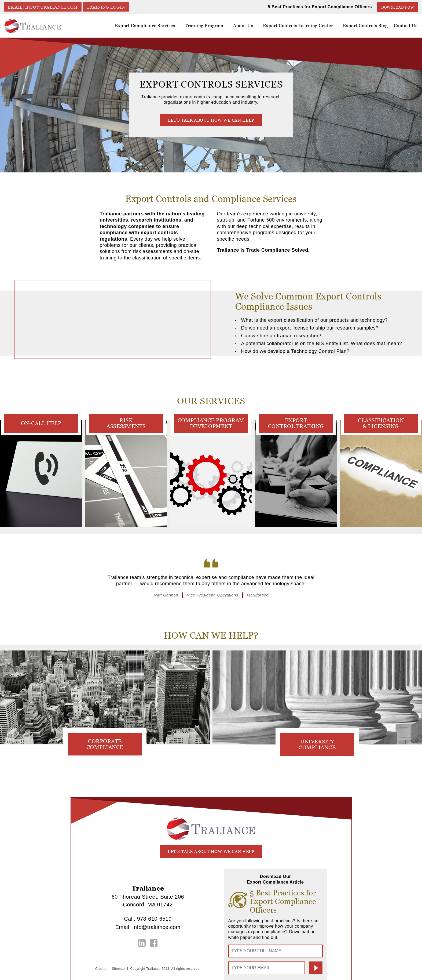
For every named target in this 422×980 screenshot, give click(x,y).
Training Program (208, 26)
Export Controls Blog (366, 26)
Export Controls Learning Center (300, 28)
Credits (101, 968)
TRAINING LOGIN (106, 7)
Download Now (398, 7)
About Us (246, 28)
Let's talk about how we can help (211, 120)
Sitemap (118, 968)
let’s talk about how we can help (211, 851)
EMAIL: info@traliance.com (43, 7)
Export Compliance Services (149, 28)
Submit (316, 968)
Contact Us (406, 26)
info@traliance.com (156, 927)
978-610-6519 (154, 919)
